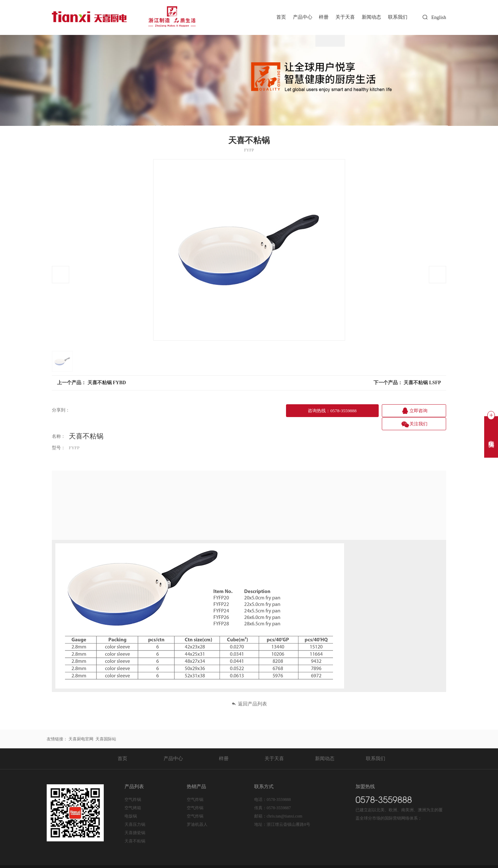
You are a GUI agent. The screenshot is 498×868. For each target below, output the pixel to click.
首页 (276, 17)
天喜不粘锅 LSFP (422, 383)
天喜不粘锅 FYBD (107, 383)
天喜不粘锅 (135, 828)
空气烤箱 (133, 794)
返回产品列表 (249, 690)
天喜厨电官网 (81, 726)
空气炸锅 (133, 786)
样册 (321, 17)
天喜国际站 (106, 726)
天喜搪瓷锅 (135, 819)
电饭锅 (131, 803)
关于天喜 (343, 17)
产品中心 (298, 17)
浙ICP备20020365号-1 (139, 860)
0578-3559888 (279, 786)
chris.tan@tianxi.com (284, 803)
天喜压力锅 (135, 811)
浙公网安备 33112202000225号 (193, 860)
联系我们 (397, 17)
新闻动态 (370, 17)
